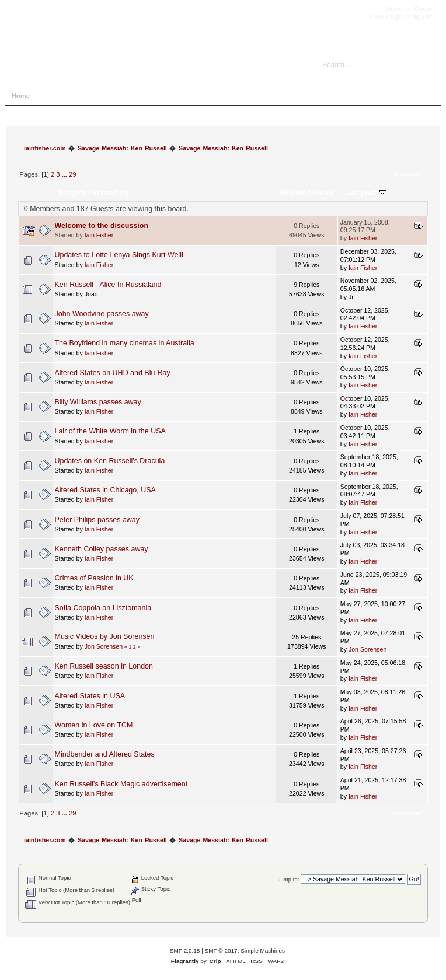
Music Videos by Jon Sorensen (105, 636)
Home (21, 96)
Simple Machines (263, 951)
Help (50, 96)
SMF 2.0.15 (185, 951)
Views (324, 193)
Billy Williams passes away (98, 402)
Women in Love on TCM (94, 725)
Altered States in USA (90, 696)
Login (114, 96)
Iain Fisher (99, 235)
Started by (110, 193)
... (65, 174)
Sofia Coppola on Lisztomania (103, 608)
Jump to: (289, 879)
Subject (72, 193)
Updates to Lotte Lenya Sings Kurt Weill (119, 255)
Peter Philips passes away (97, 520)
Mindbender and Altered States (105, 754)
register (422, 16)
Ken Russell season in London (104, 666)
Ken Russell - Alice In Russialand (108, 285)
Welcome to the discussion (102, 226)
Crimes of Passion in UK (94, 578)
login (396, 16)
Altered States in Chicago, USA (105, 490)
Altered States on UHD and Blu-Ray (113, 373)
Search (82, 96)
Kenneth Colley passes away (102, 549)
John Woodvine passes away (102, 314)
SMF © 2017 (221, 951)
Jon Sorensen (104, 646)
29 (72, 174)
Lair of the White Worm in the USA (110, 431)
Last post (364, 193)
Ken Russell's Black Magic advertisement (121, 784)
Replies (292, 193)
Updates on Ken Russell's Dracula (110, 461)
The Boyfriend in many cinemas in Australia (125, 343)
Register (148, 96)
